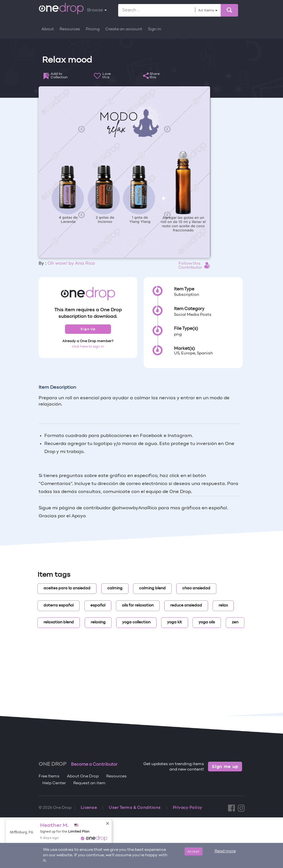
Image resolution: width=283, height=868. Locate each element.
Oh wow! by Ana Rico (71, 264)
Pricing (93, 29)
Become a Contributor (94, 765)
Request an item (89, 783)
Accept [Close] (194, 851)
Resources (70, 29)
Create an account (124, 29)
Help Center (54, 783)
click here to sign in (88, 347)
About (48, 29)
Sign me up (225, 767)
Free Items (49, 776)
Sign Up (88, 329)
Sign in (155, 29)
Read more (225, 851)
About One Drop (83, 776)
